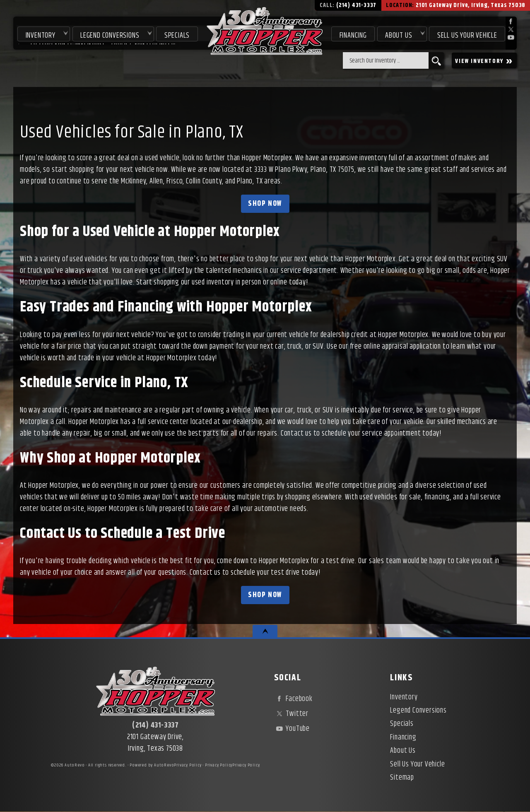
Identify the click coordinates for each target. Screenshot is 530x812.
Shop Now (265, 204)
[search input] (386, 60)
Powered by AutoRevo (152, 765)
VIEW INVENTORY (484, 61)
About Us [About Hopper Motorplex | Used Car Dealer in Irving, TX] (398, 34)
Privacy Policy (188, 765)
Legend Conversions (418, 711)
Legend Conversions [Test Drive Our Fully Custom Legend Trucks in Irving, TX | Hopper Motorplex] (108, 34)
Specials (176, 34)
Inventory (39, 34)
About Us (403, 751)
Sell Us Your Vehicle (467, 34)
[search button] (436, 60)
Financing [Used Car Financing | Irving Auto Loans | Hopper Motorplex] (352, 34)
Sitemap (402, 778)
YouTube (292, 729)
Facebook (293, 699)
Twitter (291, 714)
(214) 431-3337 (155, 725)
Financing (403, 737)
